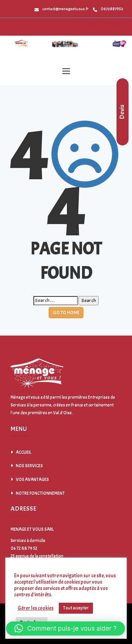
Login (94, 25)
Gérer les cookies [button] (36, 608)
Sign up (117, 25)
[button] (65, 628)
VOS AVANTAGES (32, 480)
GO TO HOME (66, 312)
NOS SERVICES (29, 466)
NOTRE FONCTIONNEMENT (40, 493)
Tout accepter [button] (76, 608)
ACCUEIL (24, 452)
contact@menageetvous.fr (62, 9)
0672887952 (108, 9)
